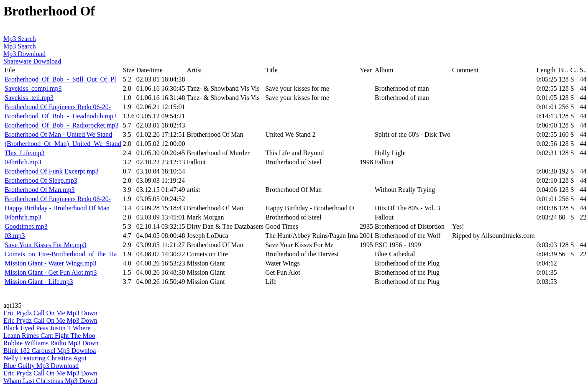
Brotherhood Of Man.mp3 (40, 190)
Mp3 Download (24, 54)
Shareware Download (32, 61)
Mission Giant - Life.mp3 (39, 282)
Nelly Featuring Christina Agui (45, 358)
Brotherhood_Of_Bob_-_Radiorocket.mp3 (61, 125)
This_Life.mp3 (25, 153)
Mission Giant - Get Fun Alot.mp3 (51, 272)
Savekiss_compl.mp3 (33, 88)
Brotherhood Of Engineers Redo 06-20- (58, 107)
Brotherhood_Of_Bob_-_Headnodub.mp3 (61, 116)
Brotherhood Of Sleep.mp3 (41, 180)
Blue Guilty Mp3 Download (41, 366)
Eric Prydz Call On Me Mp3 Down (50, 313)
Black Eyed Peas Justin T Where (47, 328)
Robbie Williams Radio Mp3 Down (51, 343)
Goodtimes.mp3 (26, 226)
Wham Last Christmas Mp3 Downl (50, 381)
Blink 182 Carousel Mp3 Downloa (50, 351)
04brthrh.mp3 (23, 162)
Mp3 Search (20, 39)
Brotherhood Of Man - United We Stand (58, 134)
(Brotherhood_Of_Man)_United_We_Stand (63, 144)
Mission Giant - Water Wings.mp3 (50, 263)
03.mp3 (15, 236)
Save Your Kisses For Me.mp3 (46, 245)
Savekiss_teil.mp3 (29, 98)
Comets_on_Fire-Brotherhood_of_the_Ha (61, 254)
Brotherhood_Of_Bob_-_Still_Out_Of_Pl (60, 79)
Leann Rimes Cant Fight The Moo (49, 336)
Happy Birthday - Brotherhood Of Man (57, 208)
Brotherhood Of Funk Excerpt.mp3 (52, 171)
